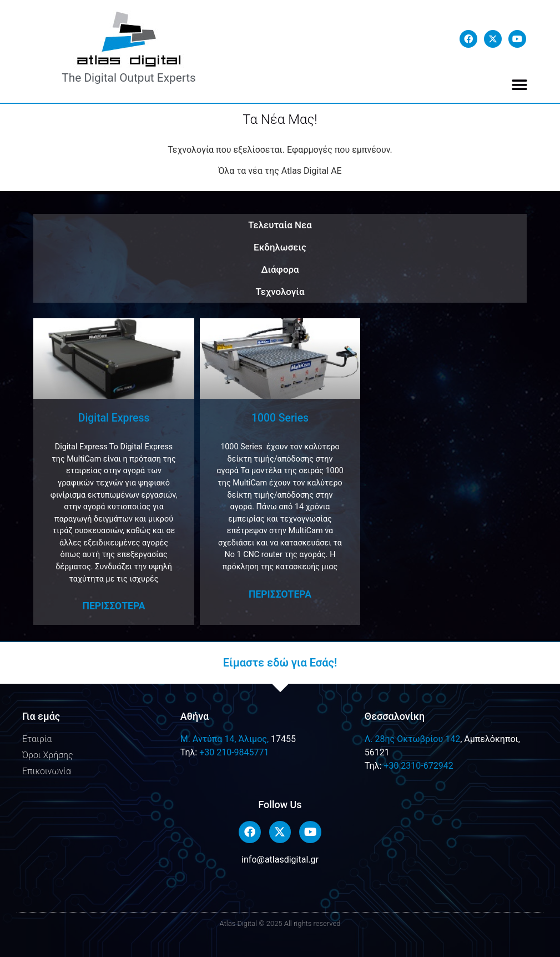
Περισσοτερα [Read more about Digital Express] (113, 606)
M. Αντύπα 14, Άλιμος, (224, 739)
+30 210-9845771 (234, 752)
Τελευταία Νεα (280, 225)
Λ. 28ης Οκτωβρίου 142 (412, 739)
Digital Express (114, 418)
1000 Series (280, 418)
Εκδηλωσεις (280, 247)
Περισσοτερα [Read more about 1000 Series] (280, 594)
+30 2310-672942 (418, 766)
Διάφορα (280, 269)
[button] (520, 85)
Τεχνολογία (280, 292)
